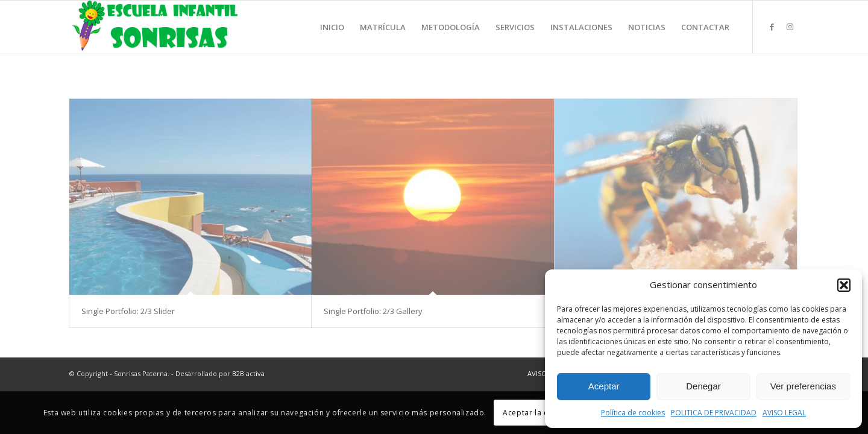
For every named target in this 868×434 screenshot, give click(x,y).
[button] (844, 285)
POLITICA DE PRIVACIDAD (714, 413)
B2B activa (248, 373)
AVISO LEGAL (784, 413)
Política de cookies (633, 413)
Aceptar (604, 386)
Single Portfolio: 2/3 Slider (128, 311)
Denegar (703, 386)
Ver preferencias (803, 386)
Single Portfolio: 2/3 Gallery (373, 311)
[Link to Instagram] (790, 27)
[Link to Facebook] (772, 27)
